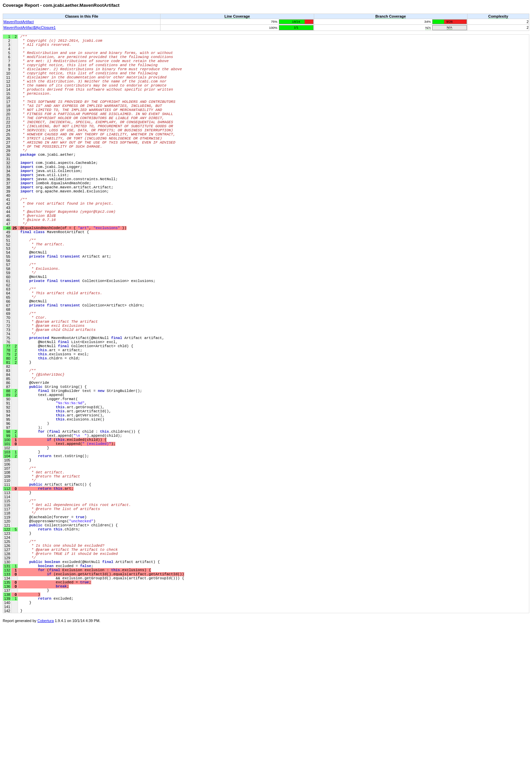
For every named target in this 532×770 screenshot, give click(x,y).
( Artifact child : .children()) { (80, 531)
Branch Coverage (391, 16)
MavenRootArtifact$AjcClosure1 (30, 27)
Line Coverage (237, 16)
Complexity (498, 16)
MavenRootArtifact (18, 22)
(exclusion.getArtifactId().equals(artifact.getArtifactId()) (102, 709)
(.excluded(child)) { (64, 541)
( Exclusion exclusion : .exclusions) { (86, 704)
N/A (428, 28)
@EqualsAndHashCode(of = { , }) (73, 276)
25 (14, 276)
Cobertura (45, 765)
